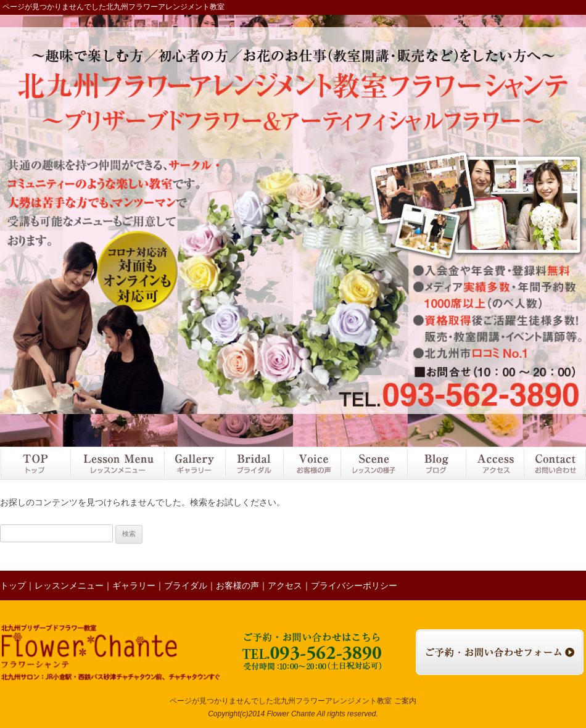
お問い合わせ (555, 463)
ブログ (436, 463)
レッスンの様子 (374, 463)
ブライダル (254, 463)
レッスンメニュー (117, 463)
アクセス (494, 463)
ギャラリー (194, 463)
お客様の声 (312, 463)
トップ (35, 463)
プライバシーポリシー (354, 585)
